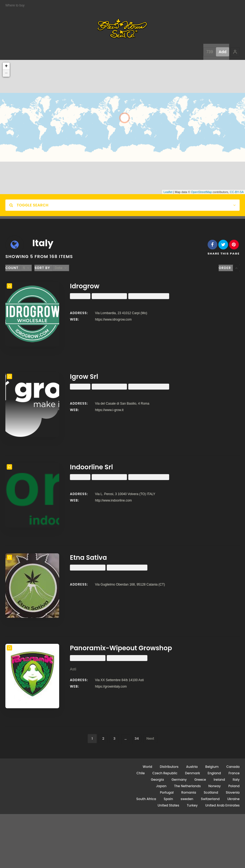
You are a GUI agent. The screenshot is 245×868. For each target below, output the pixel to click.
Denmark (193, 827)
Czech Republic (165, 827)
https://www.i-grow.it (109, 421)
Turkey (192, 859)
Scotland (211, 846)
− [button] (6, 73)
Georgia (157, 834)
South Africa (146, 853)
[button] (235, 52)
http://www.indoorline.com (113, 522)
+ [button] (6, 66)
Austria (192, 821)
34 (137, 792)
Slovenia (233, 846)
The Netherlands (187, 840)
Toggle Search (29, 205)
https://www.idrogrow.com (113, 319)
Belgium (212, 821)
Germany (179, 834)
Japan (161, 840)
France (234, 827)
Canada (233, 821)
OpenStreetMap (201, 192)
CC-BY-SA (237, 192)
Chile (141, 827)
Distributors (169, 821)
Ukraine (233, 853)
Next (150, 792)
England (214, 827)
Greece (200, 834)
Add (223, 52)
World (147, 821)
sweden (187, 853)
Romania (189, 846)
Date (58, 268)
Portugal (167, 846)
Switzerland (210, 853)
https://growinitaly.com (111, 729)
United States (168, 859)
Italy (236, 834)
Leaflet (168, 192)
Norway (215, 840)
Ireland (219, 834)
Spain (168, 853)
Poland (234, 840)
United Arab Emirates (222, 859)
